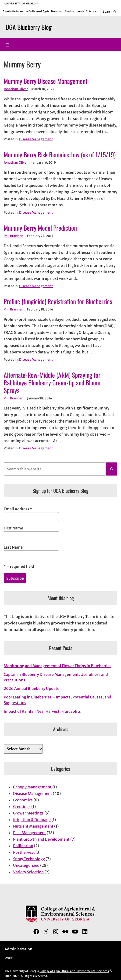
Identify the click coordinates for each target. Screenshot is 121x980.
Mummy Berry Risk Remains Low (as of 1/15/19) (60, 154)
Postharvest (24, 852)
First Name (13, 528)
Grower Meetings (28, 813)
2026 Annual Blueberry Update (32, 688)
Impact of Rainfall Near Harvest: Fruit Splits (42, 711)
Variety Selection (28, 872)
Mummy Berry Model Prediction (40, 228)
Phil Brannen (14, 236)
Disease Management (36, 139)
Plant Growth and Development (41, 839)
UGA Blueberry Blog (29, 27)
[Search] (111, 469)
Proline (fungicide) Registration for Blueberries (58, 301)
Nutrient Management (33, 826)
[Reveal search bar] (110, 11)
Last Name (13, 547)
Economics (23, 800)
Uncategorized (26, 865)
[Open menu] (7, 45)
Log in (9, 957)
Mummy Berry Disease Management (46, 81)
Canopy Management (32, 787)
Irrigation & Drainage (32, 820)
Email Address (18, 509)
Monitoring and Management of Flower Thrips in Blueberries (58, 666)
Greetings (22, 807)
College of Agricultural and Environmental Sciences (63, 11)
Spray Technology (29, 859)
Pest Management (30, 833)
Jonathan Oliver (16, 89)
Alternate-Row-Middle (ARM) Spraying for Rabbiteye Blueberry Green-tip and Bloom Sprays (52, 382)
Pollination (23, 846)
